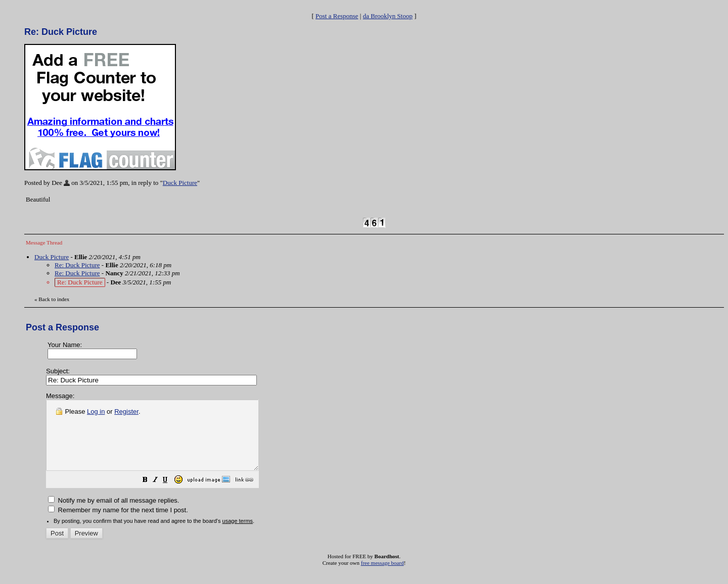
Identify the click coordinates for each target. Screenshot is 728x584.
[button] (170, 495)
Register (126, 411)
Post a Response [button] (337, 16)
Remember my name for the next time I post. (118, 524)
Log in (96, 411)
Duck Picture (180, 183)
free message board (382, 576)
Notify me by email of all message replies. (113, 514)
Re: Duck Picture (77, 265)
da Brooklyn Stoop (388, 16)
